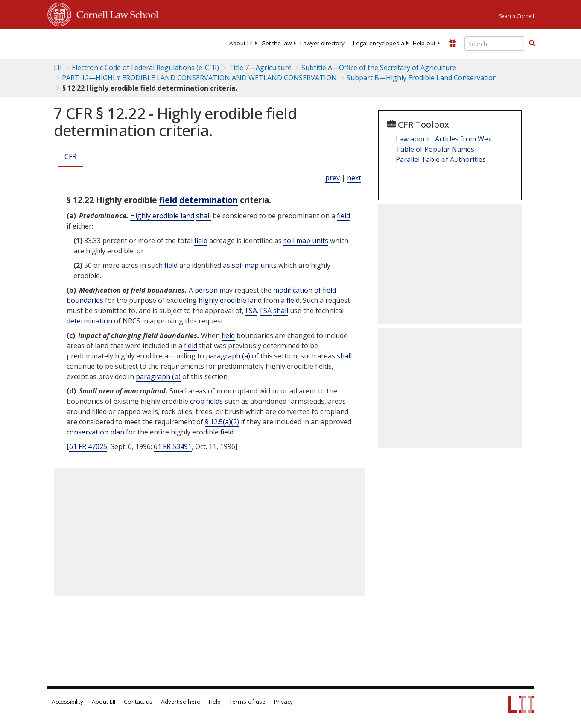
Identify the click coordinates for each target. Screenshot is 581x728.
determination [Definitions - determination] (209, 200)
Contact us (138, 702)
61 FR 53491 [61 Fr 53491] (173, 446)
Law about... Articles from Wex (444, 139)
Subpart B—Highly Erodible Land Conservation (422, 78)
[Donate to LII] (453, 43)
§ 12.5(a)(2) (222, 422)
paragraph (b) (158, 376)
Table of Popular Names (435, 149)
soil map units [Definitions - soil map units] (306, 241)
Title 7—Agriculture (260, 68)
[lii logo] (81, 43)
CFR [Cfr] (70, 156)
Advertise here (181, 702)
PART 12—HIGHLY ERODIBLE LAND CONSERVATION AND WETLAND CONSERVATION (199, 78)
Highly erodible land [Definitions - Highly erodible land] (162, 216)
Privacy (283, 702)
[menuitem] (241, 43)
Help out (424, 43)
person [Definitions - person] (206, 290)
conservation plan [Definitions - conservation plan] (95, 432)
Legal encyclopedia (379, 43)
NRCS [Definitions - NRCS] (131, 321)
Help (215, 702)
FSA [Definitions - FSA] (251, 311)
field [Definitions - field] (168, 200)
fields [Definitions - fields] (215, 401)
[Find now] (532, 44)
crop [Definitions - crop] (197, 401)
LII (58, 68)
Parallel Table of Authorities (441, 159)
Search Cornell (517, 16)
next (354, 178)
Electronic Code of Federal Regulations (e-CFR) (145, 68)
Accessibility (67, 702)
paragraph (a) (228, 356)
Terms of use (247, 702)
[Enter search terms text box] (494, 44)
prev (333, 178)
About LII (241, 43)
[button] (532, 43)
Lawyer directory (322, 43)
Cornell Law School (115, 13)
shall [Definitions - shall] (203, 216)
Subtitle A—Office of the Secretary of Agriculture (379, 68)
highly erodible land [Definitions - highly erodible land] (230, 300)
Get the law (276, 43)
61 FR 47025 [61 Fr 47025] (88, 446)
